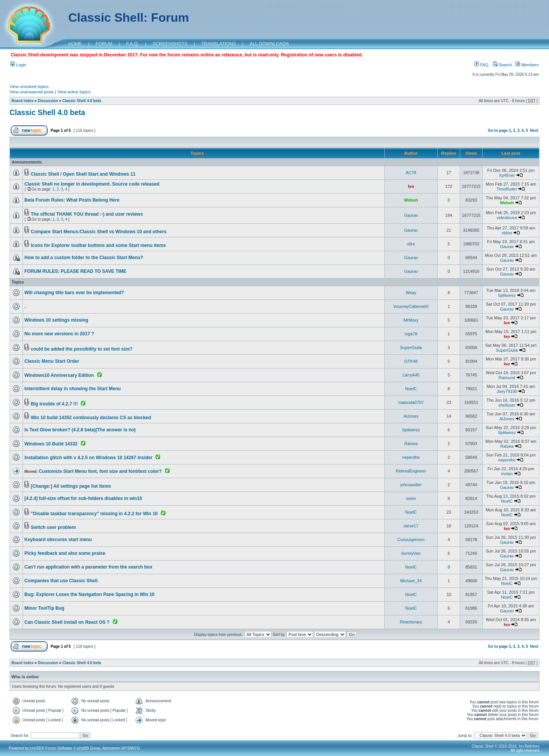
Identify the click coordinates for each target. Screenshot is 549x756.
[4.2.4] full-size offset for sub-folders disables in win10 (83, 498)
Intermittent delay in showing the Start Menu (73, 389)
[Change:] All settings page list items (71, 486)
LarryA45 (411, 375)
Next (534, 131)
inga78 (411, 334)
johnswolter (411, 485)
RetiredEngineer (411, 471)
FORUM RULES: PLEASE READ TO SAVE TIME (75, 271)
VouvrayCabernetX (411, 306)
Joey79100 (507, 391)
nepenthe (411, 457)
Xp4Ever (507, 175)
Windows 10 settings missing (56, 320)
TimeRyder (507, 189)
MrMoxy (411, 320)
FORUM (104, 44)
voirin (411, 498)
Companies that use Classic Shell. (62, 581)
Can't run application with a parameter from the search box (88, 567)
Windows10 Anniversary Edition (59, 375)
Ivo (411, 186)
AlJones (411, 416)
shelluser (507, 405)
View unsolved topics (29, 86)
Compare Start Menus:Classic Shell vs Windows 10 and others (99, 232)
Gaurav (411, 215)
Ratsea (411, 444)
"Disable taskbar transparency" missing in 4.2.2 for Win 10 (94, 514)
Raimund (507, 378)
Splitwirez (507, 295)
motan (507, 474)
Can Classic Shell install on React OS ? (67, 622)
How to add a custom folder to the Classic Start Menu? (84, 258)
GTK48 (411, 361)
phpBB (36, 748)
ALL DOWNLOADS (269, 44)
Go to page (498, 131)
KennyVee (411, 553)
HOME (75, 44)
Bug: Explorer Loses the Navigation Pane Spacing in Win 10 (89, 594)
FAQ (481, 65)
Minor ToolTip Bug (44, 608)
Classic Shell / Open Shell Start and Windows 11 (83, 174)
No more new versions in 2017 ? (59, 334)
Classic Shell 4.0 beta (82, 101)
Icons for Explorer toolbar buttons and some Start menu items (98, 245)
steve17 (411, 526)
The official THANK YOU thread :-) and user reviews (87, 214)
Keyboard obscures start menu (58, 540)
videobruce (507, 218)
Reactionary (411, 622)
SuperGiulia (411, 348)
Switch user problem (53, 527)
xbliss (507, 233)
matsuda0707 (411, 402)
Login (18, 65)
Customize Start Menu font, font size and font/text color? (100, 471)
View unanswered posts (32, 92)
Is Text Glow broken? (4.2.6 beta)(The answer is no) (80, 430)
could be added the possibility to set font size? (82, 349)
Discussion (48, 101)
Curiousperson (411, 540)
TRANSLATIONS (219, 44)
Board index (22, 101)
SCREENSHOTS (170, 44)
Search (502, 65)
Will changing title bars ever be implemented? (74, 293)
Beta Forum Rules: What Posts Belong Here (72, 200)
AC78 (411, 173)
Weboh (411, 200)
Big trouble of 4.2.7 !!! (54, 404)
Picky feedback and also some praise (65, 553)
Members (527, 65)
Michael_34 (411, 581)
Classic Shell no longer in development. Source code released (92, 184)
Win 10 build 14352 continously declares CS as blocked (91, 418)
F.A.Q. (132, 44)
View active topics (74, 92)
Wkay (411, 293)
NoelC (411, 389)
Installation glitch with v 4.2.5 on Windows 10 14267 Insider (88, 458)
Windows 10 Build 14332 (51, 444)
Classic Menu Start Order (52, 361)
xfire (411, 244)
